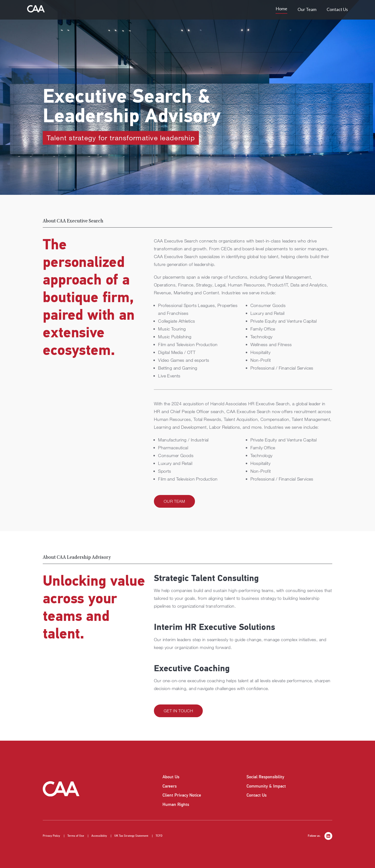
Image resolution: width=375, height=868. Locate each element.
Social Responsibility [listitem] (265, 777)
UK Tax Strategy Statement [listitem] (131, 836)
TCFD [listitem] (159, 836)
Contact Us (337, 9)
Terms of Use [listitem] (76, 836)
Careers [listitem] (170, 786)
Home (281, 9)
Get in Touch (178, 711)
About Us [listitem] (171, 777)
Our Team (307, 9)
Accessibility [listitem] (99, 836)
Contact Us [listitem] (257, 795)
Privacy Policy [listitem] (51, 836)
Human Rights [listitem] (176, 804)
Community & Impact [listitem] (266, 786)
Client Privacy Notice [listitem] (182, 795)
